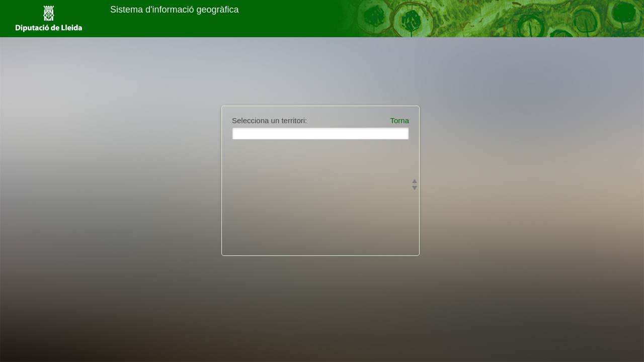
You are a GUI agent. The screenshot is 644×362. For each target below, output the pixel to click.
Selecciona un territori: (269, 120)
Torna (399, 120)
